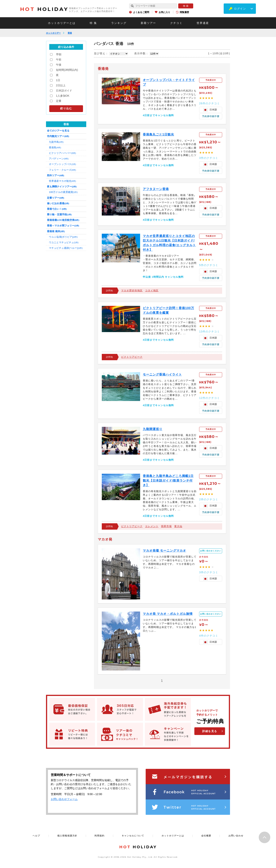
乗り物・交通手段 (59, 214)
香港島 (55, 147)
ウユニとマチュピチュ (64, 242)
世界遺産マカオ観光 (62, 181)
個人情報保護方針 (67, 836)
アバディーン (59, 159)
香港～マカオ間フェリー (63, 226)
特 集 (93, 23)
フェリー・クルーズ (62, 170)
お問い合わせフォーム (64, 799)
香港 (70, 33)
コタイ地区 (152, 290)
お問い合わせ (236, 836)
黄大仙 (178, 526)
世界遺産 (203, 23)
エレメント (152, 526)
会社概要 (206, 836)
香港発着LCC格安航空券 (63, 220)
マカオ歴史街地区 (132, 290)
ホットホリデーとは (62, 23)
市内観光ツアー (58, 136)
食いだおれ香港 (58, 203)
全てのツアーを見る (58, 131)
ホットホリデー (53, 33)
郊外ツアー (55, 175)
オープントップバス (62, 164)
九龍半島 (56, 142)
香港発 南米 (56, 231)
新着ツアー (148, 23)
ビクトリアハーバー (62, 153)
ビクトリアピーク (132, 357)
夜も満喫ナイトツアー (62, 187)
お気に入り (164, 12)
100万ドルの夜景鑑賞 (63, 192)
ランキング (119, 23)
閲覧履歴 (184, 12)
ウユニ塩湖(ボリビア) (63, 237)
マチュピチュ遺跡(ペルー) (66, 248)
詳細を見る (210, 731)
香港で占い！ (57, 209)
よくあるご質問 (141, 12)
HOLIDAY (44, 9)
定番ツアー (55, 198)
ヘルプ (36, 836)
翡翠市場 (166, 526)
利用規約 (99, 836)
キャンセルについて (133, 836)
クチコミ (176, 23)
